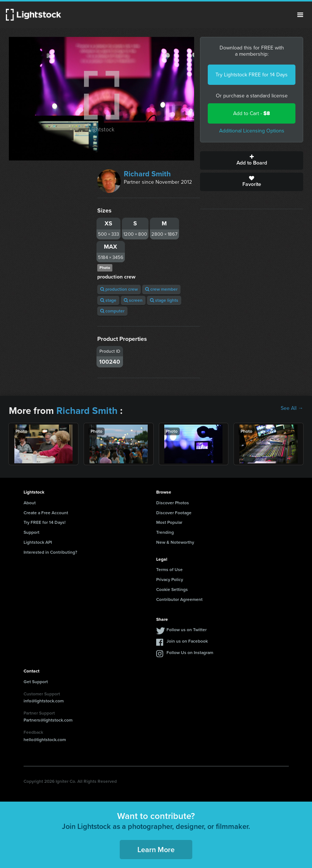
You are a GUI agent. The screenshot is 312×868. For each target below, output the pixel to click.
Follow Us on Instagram (190, 653)
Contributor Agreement (179, 599)
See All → (292, 408)
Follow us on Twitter (187, 630)
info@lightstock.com (44, 701)
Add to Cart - (252, 113)
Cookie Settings (172, 589)
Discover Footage (174, 513)
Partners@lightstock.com (48, 720)
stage (108, 300)
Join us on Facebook (187, 641)
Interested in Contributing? (50, 552)
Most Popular (169, 522)
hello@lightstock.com (45, 740)
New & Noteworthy (175, 542)
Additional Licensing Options (252, 131)
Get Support (36, 682)
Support (31, 532)
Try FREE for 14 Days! (45, 522)
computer (112, 311)
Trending (165, 532)
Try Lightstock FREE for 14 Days (252, 75)
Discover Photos (173, 503)
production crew (119, 289)
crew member (161, 289)
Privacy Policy (170, 580)
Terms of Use (169, 570)
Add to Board (252, 160)
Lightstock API (38, 542)
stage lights (164, 300)
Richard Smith (147, 174)
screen (133, 300)
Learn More (156, 850)
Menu (300, 15)
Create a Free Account (46, 513)
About (30, 503)
